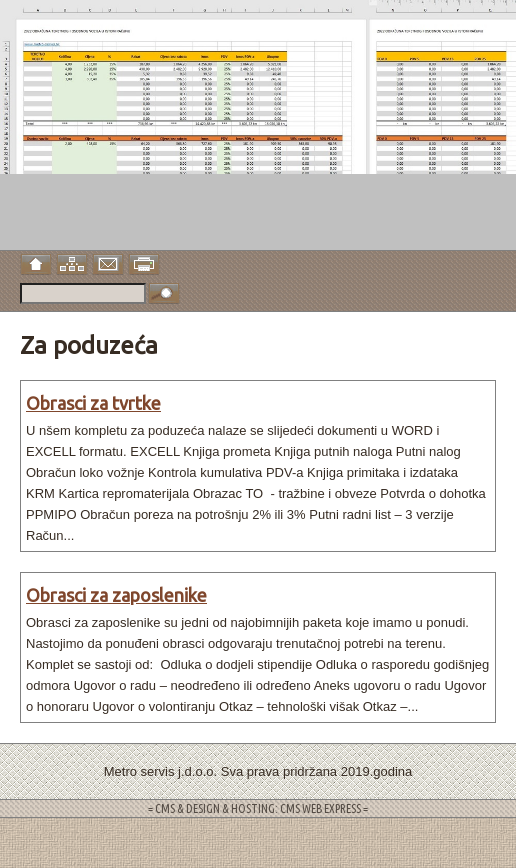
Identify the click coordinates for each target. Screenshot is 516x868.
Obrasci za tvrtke (93, 403)
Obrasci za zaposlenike (116, 595)
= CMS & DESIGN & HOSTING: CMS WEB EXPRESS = (258, 808)
